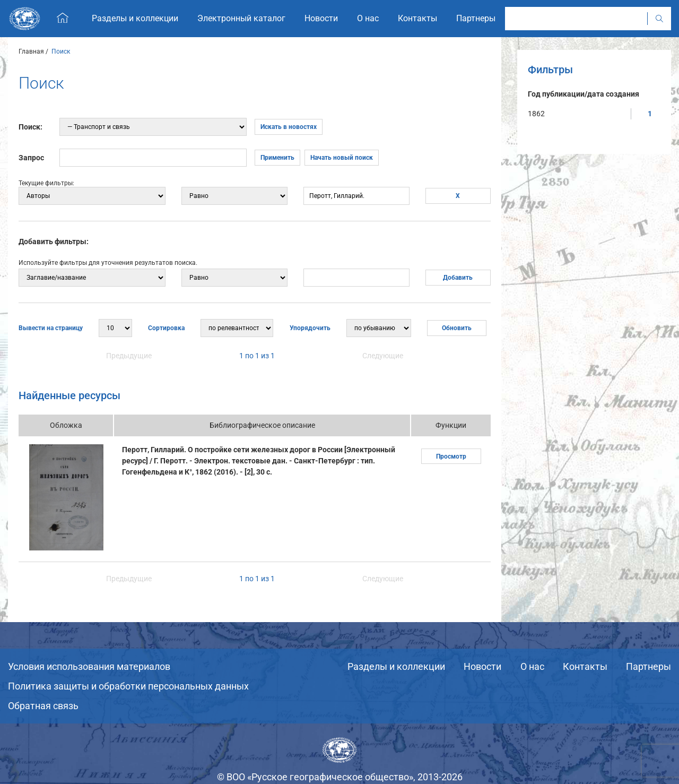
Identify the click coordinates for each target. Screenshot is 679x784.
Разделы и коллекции (396, 666)
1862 (536, 114)
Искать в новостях (289, 127)
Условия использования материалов (89, 666)
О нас (532, 666)
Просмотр (451, 456)
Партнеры (648, 666)
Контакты (585, 666)
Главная (31, 51)
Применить (277, 158)
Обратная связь (43, 706)
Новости (482, 666)
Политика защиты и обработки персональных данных (128, 686)
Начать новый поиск (342, 158)
